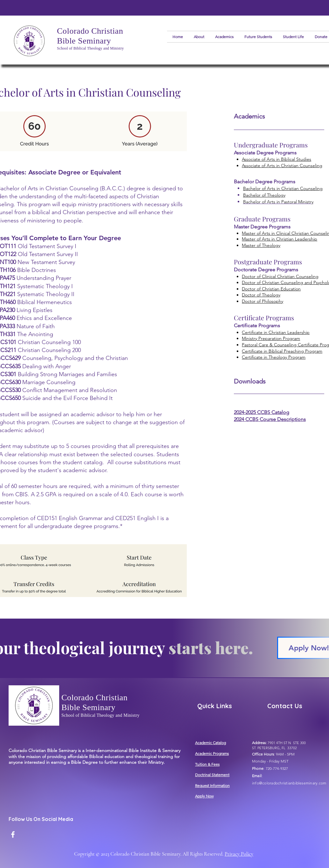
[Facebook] (13, 834)
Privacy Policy (239, 854)
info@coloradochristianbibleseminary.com (289, 783)
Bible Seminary (84, 41)
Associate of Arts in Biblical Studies (276, 159)
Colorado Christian (90, 31)
